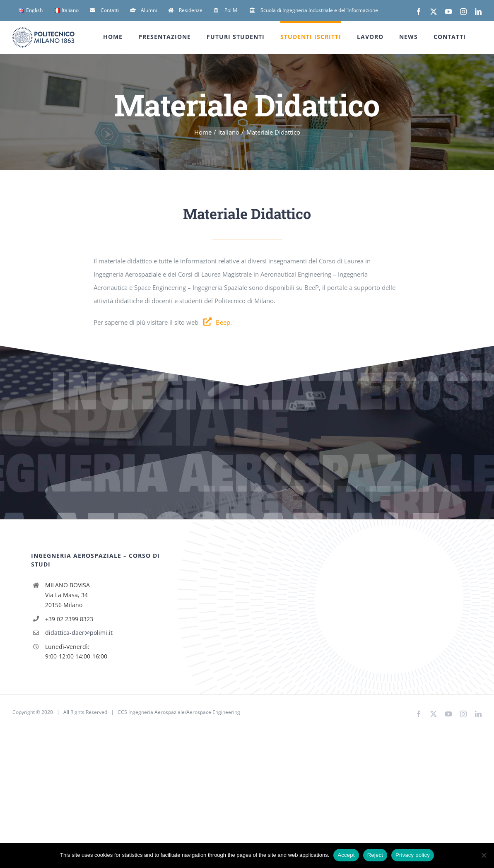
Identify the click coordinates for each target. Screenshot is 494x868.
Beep (223, 322)
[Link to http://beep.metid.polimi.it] (207, 322)
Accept (346, 855)
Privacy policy (413, 855)
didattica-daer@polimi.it (79, 633)
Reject (375, 855)
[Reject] (484, 855)
